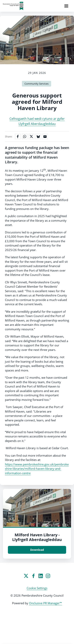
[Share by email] (45, 136)
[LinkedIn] (41, 576)
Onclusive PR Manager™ (45, 603)
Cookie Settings (37, 588)
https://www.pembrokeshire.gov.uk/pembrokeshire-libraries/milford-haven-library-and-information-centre (37, 469)
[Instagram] (48, 576)
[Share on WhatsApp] (25, 136)
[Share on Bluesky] (38, 136)
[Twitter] (26, 576)
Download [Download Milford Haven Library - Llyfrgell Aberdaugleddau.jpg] (37, 550)
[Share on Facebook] (18, 136)
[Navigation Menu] (66, 6)
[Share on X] (31, 136)
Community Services (37, 84)
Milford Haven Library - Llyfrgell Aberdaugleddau (37, 537)
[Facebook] (33, 576)
